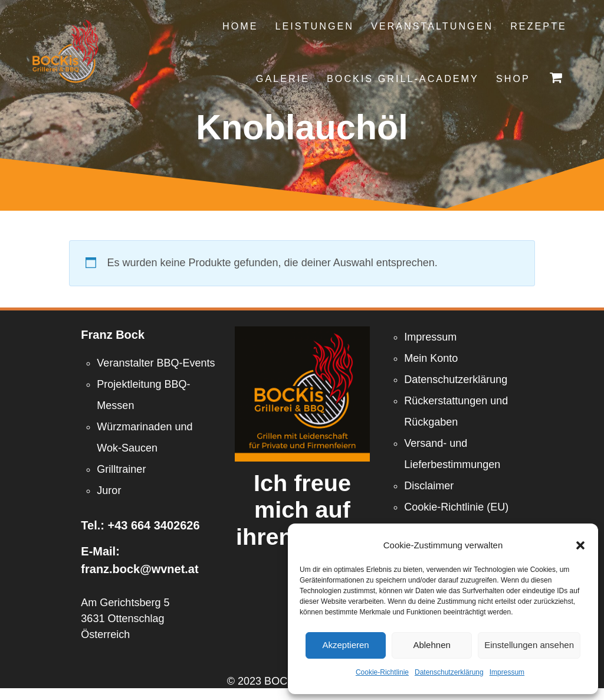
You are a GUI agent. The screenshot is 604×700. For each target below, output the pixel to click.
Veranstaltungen (432, 26)
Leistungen (315, 26)
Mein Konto (431, 358)
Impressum (507, 672)
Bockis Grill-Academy (403, 78)
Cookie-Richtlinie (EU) (456, 507)
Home (240, 26)
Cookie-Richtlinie (382, 672)
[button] (580, 545)
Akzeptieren (345, 645)
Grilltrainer (121, 469)
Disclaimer (429, 486)
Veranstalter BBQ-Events (156, 363)
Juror (109, 490)
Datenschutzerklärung (449, 672)
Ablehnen (431, 645)
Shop (513, 78)
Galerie (283, 78)
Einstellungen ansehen (529, 645)
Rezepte (539, 26)
